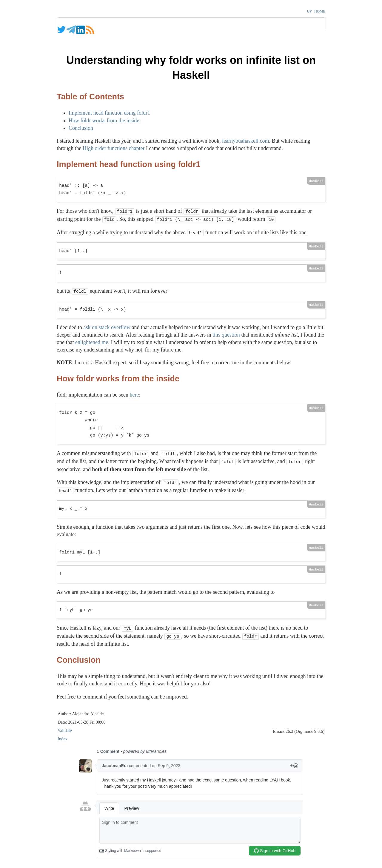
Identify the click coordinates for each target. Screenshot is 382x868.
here (134, 392)
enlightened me (92, 340)
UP (310, 11)
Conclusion (81, 128)
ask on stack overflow (107, 325)
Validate (65, 724)
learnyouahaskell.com (245, 141)
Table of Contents (90, 97)
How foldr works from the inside (104, 121)
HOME (320, 11)
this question (226, 332)
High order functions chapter (114, 148)
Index (63, 733)
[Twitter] (61, 33)
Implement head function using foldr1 (109, 113)
